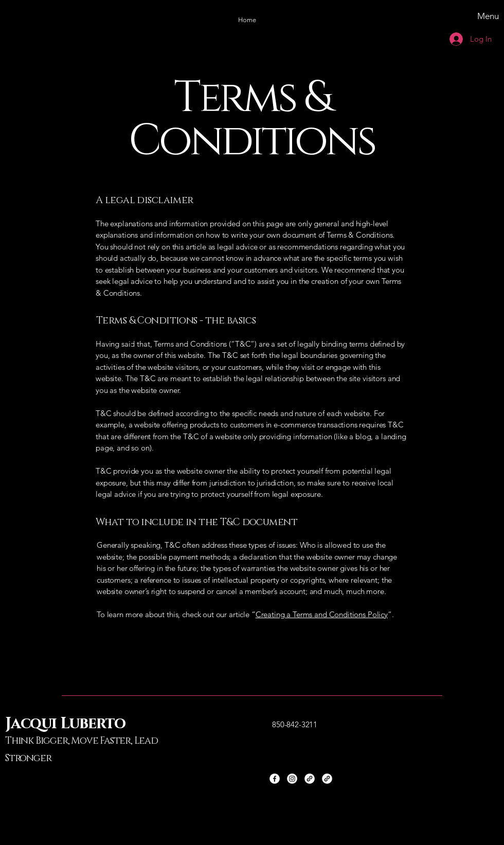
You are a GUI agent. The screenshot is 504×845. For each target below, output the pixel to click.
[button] (247, 20)
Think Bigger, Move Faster (68, 741)
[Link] (310, 779)
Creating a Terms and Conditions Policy (322, 614)
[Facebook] (275, 779)
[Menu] (452, 16)
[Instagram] (292, 779)
